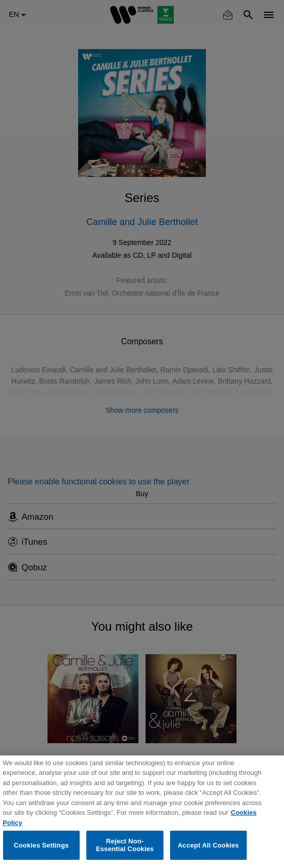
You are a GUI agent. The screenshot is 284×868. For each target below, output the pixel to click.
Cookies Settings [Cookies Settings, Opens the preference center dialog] (41, 845)
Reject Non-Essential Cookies (125, 845)
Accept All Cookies (208, 845)
